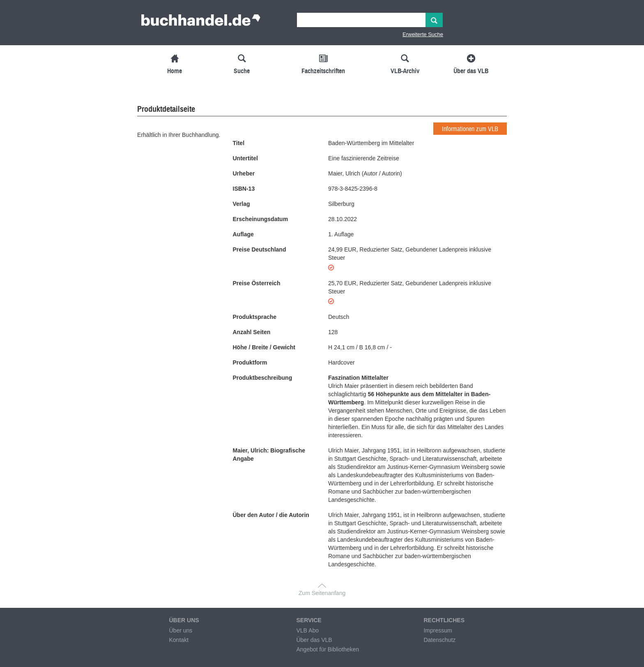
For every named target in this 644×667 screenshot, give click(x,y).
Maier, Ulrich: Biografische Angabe (269, 455)
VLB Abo (307, 630)
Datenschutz (439, 640)
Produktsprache (255, 317)
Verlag (241, 204)
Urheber (244, 173)
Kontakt (178, 640)
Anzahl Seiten (252, 332)
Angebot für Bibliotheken (328, 649)
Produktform (250, 362)
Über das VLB (314, 640)
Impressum (438, 630)
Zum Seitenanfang (322, 593)
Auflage (243, 234)
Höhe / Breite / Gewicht (264, 347)
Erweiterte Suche (423, 34)
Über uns (181, 630)
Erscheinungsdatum (261, 219)
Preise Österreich (257, 283)
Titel (239, 143)
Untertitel (245, 158)
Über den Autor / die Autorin (271, 515)
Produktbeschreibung (263, 378)
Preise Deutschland (260, 249)
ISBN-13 (244, 189)
